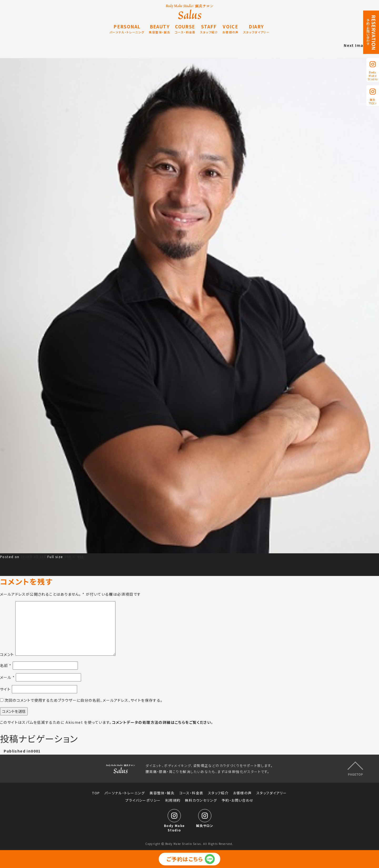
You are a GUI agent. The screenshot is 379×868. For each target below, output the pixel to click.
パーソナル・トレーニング (125, 793)
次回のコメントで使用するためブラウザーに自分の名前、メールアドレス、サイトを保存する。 (84, 700)
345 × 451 (74, 557)
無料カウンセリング (201, 800)
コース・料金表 (191, 793)
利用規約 (173, 800)
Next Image (356, 45)
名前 (6, 665)
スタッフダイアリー (272, 793)
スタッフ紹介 (218, 793)
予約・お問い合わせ (238, 800)
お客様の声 (243, 793)
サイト (5, 689)
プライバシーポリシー (143, 800)
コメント (7, 654)
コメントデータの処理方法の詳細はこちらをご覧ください (161, 722)
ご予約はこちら (185, 859)
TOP (96, 793)
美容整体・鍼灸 (162, 793)
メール (7, 677)
